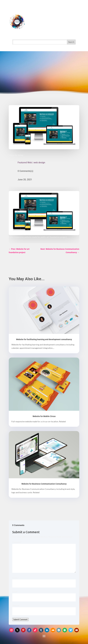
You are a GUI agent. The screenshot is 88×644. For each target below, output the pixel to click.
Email (15, 592)
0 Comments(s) (25, 171)
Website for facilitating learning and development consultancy (44, 339)
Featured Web (25, 163)
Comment (17, 542)
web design (39, 163)
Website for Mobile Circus (44, 416)
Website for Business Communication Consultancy (44, 484)
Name (16, 578)
